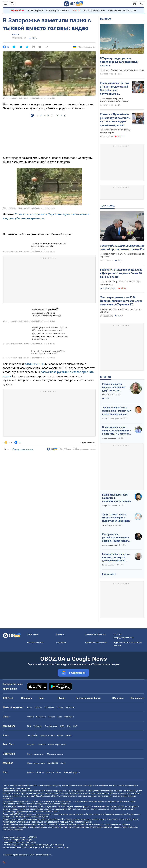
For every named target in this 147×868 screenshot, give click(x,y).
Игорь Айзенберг (109, 438)
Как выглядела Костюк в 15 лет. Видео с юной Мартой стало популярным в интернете (115, 89)
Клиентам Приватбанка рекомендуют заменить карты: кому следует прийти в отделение (115, 120)
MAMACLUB (53, 763)
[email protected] (37, 847)
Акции (60, 735)
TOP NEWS (107, 206)
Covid (63, 763)
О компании (33, 634)
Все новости (137, 698)
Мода (59, 772)
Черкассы (70, 708)
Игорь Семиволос (110, 506)
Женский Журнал (72, 772)
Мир (42, 698)
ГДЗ (29, 726)
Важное (105, 19)
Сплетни (40, 772)
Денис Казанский (109, 545)
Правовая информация (95, 634)
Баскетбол (41, 717)
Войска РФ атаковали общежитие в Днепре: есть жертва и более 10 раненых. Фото (121, 273)
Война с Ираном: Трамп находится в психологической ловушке (117, 498)
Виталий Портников (111, 419)
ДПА (62, 726)
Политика (27, 698)
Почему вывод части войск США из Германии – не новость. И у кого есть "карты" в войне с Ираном (117, 431)
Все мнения (108, 574)
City (62, 449)
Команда (60, 634)
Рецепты (31, 745)
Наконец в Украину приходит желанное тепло (122, 70)
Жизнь (61, 698)
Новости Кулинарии (57, 745)
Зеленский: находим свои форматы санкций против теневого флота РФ (122, 247)
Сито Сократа (108, 526)
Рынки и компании (36, 754)
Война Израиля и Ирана (58, 10)
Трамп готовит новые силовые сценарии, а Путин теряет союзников (116, 518)
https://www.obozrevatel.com (100, 786)
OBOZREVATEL (35, 364)
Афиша (30, 772)
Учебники (38, 726)
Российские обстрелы (94, 10)
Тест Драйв (32, 735)
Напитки (42, 745)
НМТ (75, 726)
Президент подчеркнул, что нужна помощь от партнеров (122, 255)
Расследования (84, 698)
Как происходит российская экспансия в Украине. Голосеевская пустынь (116, 538)
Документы (61, 642)
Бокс (60, 717)
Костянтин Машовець (111, 395)
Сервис (69, 735)
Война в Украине (35, 10)
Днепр (60, 708)
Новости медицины (36, 763)
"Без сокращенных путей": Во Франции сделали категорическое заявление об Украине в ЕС (121, 301)
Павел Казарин (109, 565)
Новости (15, 35)
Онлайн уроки (51, 726)
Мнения (105, 377)
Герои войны (17, 10)
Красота (50, 772)
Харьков (38, 708)
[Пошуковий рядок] (141, 4)
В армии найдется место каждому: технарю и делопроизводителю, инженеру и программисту (116, 557)
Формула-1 (69, 717)
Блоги (97, 698)
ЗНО (69, 726)
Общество (118, 698)
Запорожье (49, 708)
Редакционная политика (23, 449)
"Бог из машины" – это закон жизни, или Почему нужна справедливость (116, 411)
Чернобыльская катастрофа (122, 10)
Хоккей (52, 717)
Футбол (30, 717)
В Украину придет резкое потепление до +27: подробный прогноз (119, 62)
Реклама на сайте (35, 642)
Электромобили (47, 735)
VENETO (77, 10)
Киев (29, 708)
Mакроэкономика (55, 754)
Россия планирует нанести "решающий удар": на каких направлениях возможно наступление (114, 387)
